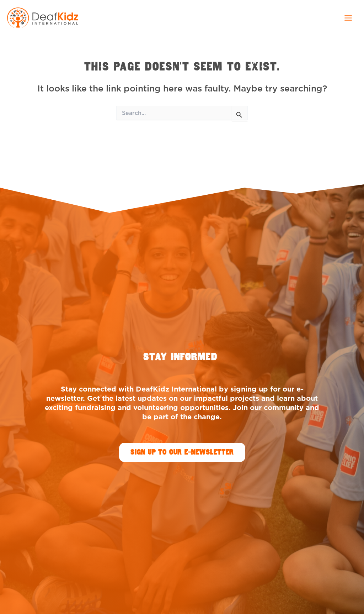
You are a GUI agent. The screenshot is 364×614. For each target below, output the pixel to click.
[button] (182, 452)
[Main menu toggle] (348, 18)
